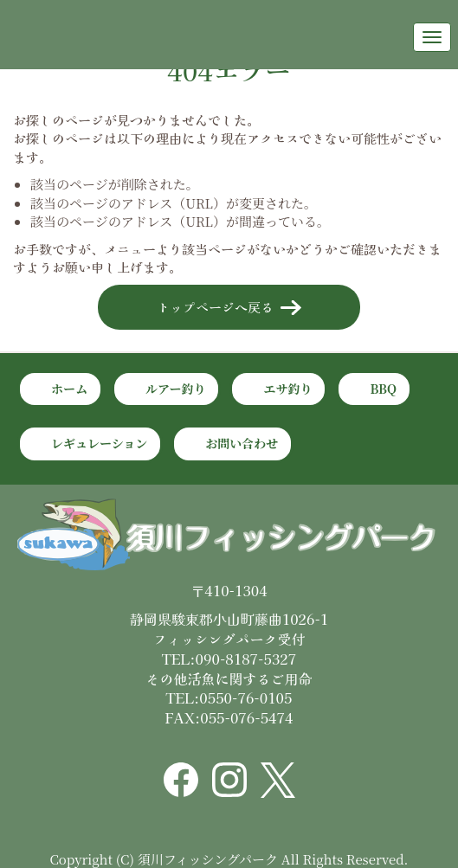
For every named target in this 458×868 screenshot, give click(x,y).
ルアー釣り (176, 389)
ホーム (69, 389)
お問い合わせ (242, 443)
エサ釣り (287, 389)
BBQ (383, 389)
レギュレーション (99, 443)
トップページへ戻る (215, 307)
